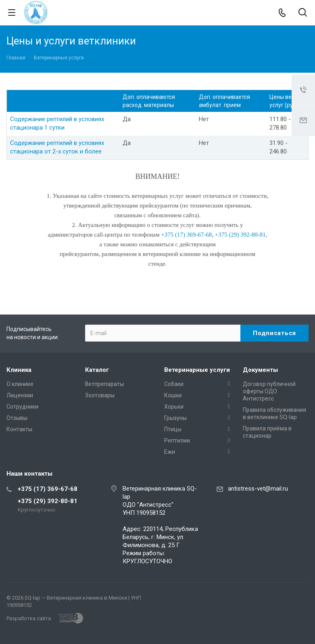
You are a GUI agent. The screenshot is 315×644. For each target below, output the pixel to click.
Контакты (19, 429)
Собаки (174, 384)
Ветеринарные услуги (197, 370)
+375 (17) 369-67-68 (48, 489)
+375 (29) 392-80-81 (48, 501)
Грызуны (175, 418)
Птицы (173, 429)
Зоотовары (100, 395)
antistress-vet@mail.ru (258, 489)
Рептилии (177, 441)
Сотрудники (22, 407)
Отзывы (17, 418)
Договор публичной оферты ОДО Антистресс (269, 391)
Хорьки (174, 407)
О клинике (20, 384)
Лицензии (20, 395)
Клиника (19, 370)
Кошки (173, 395)
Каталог (97, 370)
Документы (260, 370)
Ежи (170, 452)
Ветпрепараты (104, 384)
